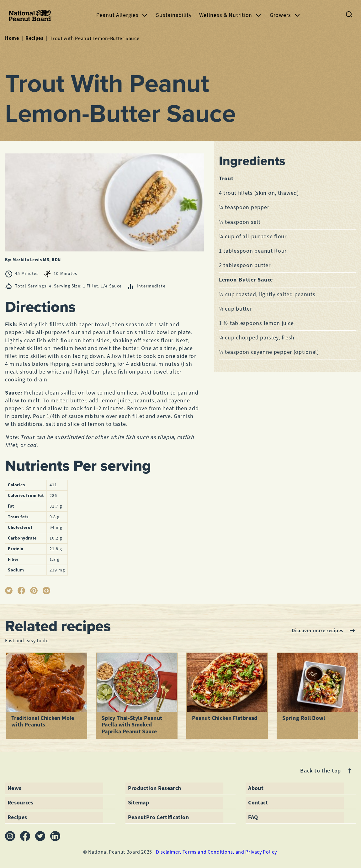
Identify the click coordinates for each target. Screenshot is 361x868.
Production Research (155, 788)
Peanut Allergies (122, 15)
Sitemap (139, 803)
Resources (20, 803)
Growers (285, 15)
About (256, 788)
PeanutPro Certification (158, 817)
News (14, 788)
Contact (258, 803)
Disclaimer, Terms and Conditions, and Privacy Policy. (217, 852)
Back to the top (327, 771)
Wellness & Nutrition (231, 15)
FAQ (253, 817)
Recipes (34, 38)
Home (12, 38)
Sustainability (174, 15)
